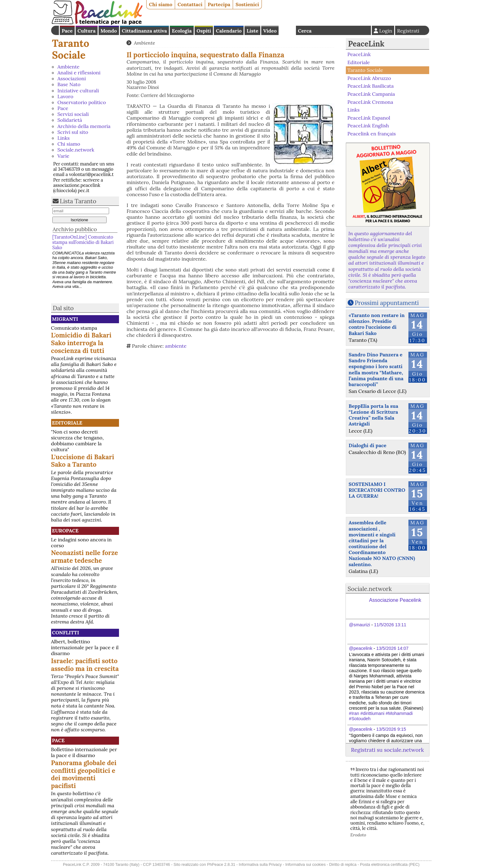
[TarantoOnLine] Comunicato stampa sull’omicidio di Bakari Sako (83, 242)
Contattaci (190, 4)
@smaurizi (359, 625)
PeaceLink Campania (371, 94)
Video (270, 31)
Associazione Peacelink (395, 600)
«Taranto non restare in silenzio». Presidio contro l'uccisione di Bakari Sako (377, 324)
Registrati (408, 31)
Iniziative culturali (78, 90)
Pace (67, 31)
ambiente (176, 346)
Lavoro (65, 96)
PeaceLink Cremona (370, 102)
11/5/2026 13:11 (390, 625)
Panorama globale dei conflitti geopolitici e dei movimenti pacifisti (84, 774)
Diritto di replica (343, 864)
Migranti (65, 319)
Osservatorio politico (81, 102)
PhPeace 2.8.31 (221, 864)
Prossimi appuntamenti (387, 303)
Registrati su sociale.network (388, 750)
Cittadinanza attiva (144, 31)
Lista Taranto (78, 201)
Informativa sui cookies (306, 864)
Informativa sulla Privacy (260, 864)
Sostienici (247, 4)
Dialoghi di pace (368, 445)
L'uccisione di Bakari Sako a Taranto (83, 461)
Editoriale (67, 423)
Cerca (305, 31)
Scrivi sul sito (73, 132)
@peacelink (361, 648)
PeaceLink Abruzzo (369, 78)
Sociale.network (76, 150)
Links (63, 138)
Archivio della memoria (84, 126)
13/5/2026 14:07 (392, 648)
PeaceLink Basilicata (371, 86)
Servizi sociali (73, 114)
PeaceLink (366, 44)
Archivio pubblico (75, 229)
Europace (65, 531)
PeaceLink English (368, 126)
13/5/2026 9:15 (391, 729)
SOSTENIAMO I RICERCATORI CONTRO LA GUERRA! (377, 490)
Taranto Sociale (71, 49)
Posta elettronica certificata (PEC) (390, 864)
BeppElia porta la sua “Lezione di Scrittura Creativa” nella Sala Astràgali (373, 415)
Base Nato (69, 84)
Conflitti (66, 632)
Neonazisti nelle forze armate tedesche (85, 557)
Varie (63, 156)
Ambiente (68, 67)
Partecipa (219, 4)
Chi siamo (161, 4)
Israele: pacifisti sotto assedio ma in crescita (85, 665)
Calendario (229, 31)
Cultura (86, 31)
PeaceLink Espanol (369, 117)
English (287, 30)
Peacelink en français (372, 134)
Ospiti (204, 31)
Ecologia (182, 31)
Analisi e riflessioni (79, 73)
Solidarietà (70, 120)
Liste (253, 31)
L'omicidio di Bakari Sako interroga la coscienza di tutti (81, 343)
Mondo (109, 31)
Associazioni (72, 78)
